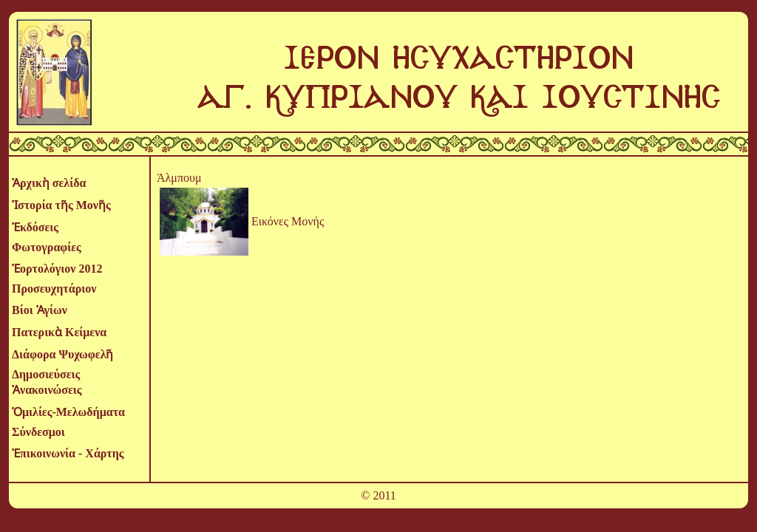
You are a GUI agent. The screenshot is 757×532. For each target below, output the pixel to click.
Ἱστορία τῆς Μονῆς (61, 205)
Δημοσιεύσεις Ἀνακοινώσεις (47, 382)
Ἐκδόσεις (35, 227)
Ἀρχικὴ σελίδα (49, 183)
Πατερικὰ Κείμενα (59, 332)
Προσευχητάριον (54, 289)
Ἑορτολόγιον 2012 (57, 269)
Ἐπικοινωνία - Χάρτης (68, 453)
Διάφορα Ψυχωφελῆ (62, 354)
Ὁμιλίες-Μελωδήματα (68, 412)
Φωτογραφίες (47, 247)
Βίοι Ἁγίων (40, 310)
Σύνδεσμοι (38, 432)
